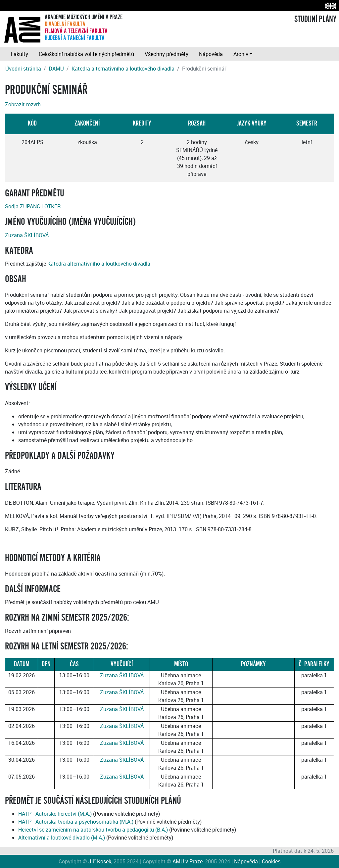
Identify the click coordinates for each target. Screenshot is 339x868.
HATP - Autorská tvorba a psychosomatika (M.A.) (76, 822)
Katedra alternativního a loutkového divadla (123, 69)
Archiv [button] (241, 54)
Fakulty (19, 54)
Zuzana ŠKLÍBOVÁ (27, 235)
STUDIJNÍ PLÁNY (315, 19)
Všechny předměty (167, 54)
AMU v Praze (188, 861)
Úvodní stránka (23, 69)
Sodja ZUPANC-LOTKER (33, 206)
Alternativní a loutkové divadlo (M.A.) (62, 838)
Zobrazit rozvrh (23, 104)
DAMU (56, 69)
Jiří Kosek (100, 861)
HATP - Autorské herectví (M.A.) (55, 814)
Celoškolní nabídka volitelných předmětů (86, 54)
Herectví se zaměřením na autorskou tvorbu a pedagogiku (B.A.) (93, 830)
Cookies (271, 861)
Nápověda (211, 54)
